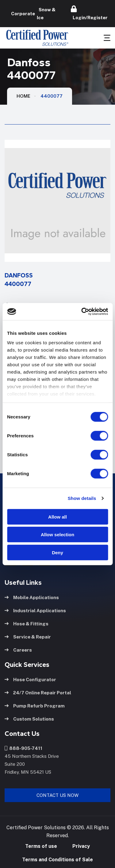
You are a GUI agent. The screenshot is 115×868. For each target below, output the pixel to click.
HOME (23, 96)
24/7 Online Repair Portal (38, 693)
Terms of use (41, 846)
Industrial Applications (35, 611)
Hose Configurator (30, 680)
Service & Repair (28, 637)
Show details (82, 498)
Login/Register (89, 13)
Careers (18, 650)
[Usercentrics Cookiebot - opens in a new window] (82, 312)
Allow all (57, 517)
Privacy (81, 846)
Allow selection (57, 535)
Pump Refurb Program (35, 706)
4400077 (52, 96)
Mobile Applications (32, 597)
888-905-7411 (23, 748)
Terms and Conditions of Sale (57, 860)
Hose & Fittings (27, 624)
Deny (57, 552)
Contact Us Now (57, 795)
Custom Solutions (29, 719)
